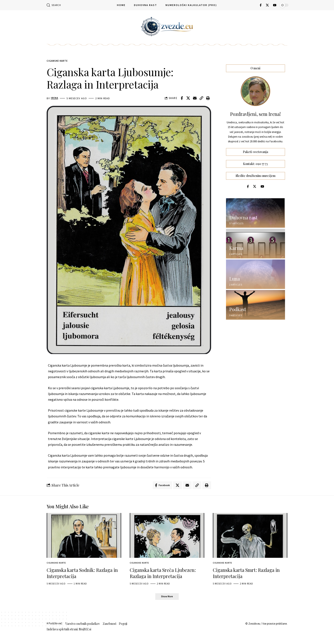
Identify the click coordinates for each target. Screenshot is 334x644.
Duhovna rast (243, 215)
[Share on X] (188, 99)
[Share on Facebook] (182, 99)
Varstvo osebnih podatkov (83, 626)
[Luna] (256, 272)
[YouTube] (275, 5)
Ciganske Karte (59, 61)
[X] (267, 5)
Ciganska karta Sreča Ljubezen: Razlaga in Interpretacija (163, 575)
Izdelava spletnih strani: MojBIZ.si (69, 631)
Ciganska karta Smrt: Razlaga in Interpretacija (246, 575)
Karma (236, 245)
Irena (55, 99)
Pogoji (123, 626)
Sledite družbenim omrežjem (256, 173)
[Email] (195, 99)
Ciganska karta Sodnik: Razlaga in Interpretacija (82, 575)
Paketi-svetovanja (256, 149)
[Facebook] (261, 5)
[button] (54, 5)
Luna (235, 276)
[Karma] (256, 241)
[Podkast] (256, 302)
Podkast (238, 307)
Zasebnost (109, 626)
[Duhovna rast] (256, 210)
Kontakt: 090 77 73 (255, 161)
